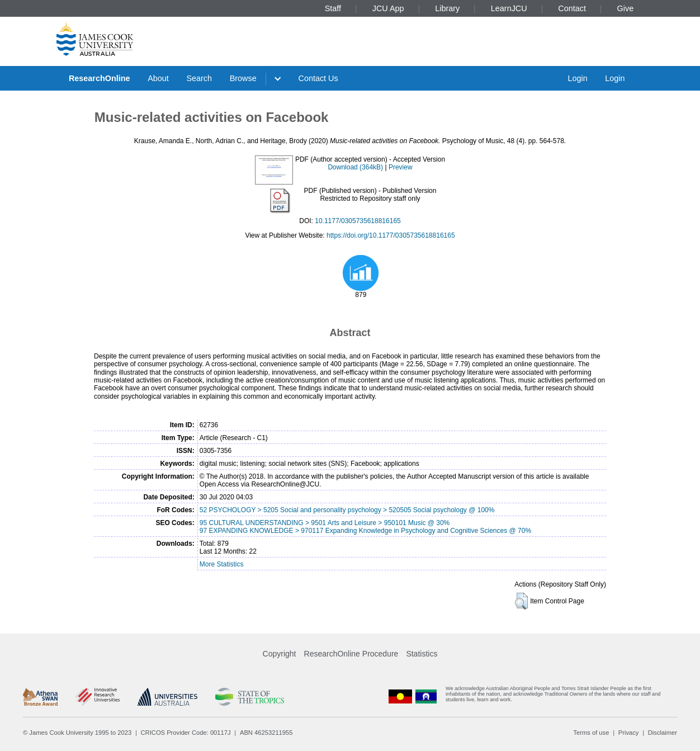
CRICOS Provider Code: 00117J (186, 733)
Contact (572, 8)
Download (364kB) (355, 167)
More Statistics (222, 564)
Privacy (629, 733)
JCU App (388, 8)
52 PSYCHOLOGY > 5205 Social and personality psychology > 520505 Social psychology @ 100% (347, 510)
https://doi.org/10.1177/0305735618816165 (391, 235)
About (158, 78)
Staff (333, 8)
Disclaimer (663, 733)
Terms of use (591, 733)
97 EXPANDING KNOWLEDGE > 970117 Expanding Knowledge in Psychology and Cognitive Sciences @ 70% (365, 531)
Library (447, 8)
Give (626, 8)
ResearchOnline (100, 78)
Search (199, 78)
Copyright (280, 654)
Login (577, 78)
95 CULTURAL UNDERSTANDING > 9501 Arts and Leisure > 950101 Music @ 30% (325, 523)
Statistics (422, 654)
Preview (401, 167)
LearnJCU (509, 8)
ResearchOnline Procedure (351, 654)
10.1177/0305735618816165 (358, 221)
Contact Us (318, 78)
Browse (243, 78)
